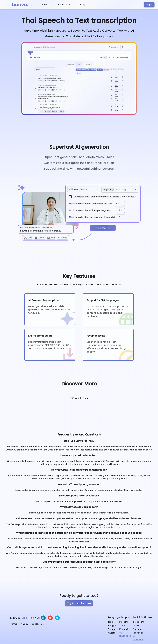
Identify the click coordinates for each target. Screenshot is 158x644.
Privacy (24, 624)
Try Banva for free (79, 603)
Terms (14, 624)
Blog (82, 5)
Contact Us (65, 5)
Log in (149, 5)
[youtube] (50, 618)
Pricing (45, 5)
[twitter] (57, 618)
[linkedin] (43, 618)
